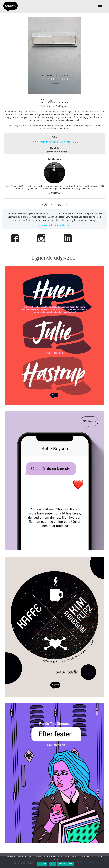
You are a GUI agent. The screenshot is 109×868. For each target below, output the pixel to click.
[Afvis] (105, 860)
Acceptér (42, 864)
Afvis (52, 864)
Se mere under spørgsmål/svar (54, 225)
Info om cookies (65, 864)
